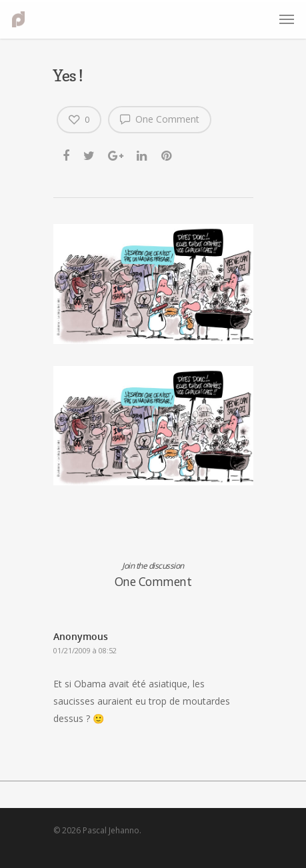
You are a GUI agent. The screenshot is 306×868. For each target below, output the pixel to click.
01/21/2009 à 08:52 (85, 650)
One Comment (160, 119)
